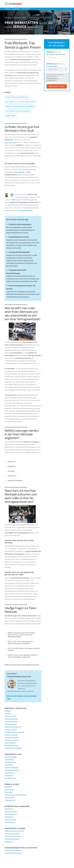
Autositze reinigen (10, 820)
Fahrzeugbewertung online (13, 853)
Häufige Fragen (10, 116)
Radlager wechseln (11, 724)
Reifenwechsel (9, 790)
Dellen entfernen (10, 773)
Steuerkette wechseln (11, 745)
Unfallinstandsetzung (11, 767)
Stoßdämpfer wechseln (12, 737)
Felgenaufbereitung (11, 814)
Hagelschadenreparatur (12, 770)
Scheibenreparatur (10, 762)
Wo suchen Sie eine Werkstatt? (56, 54)
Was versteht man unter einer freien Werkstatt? (20, 102)
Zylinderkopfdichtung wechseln (14, 732)
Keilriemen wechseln (11, 735)
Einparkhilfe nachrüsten (12, 839)
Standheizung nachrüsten (13, 836)
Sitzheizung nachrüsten (12, 834)
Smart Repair (9, 765)
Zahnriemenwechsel (11, 719)
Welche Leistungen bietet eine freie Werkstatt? (20, 106)
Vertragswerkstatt (10, 143)
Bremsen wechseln (11, 716)
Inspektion (8, 711)
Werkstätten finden (57, 86)
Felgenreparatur (10, 797)
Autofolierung (9, 842)
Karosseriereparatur (11, 757)
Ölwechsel (8, 714)
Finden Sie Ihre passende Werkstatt (17, 97)
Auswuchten (9, 792)
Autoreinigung (9, 809)
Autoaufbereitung (10, 822)
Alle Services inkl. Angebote (13, 748)
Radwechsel (8, 787)
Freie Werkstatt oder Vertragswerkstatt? (18, 111)
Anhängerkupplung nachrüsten (14, 831)
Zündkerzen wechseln (11, 740)
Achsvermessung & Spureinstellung (16, 795)
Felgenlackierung (10, 800)
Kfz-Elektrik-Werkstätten (25, 210)
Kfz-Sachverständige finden (13, 850)
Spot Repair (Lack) (10, 778)
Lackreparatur (9, 775)
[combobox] (57, 57)
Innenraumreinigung (11, 812)
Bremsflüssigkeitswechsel (13, 727)
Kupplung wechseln (11, 730)
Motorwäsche (9, 817)
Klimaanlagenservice (11, 722)
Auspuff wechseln (10, 743)
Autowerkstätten (19, 172)
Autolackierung (9, 759)
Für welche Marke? (52, 66)
